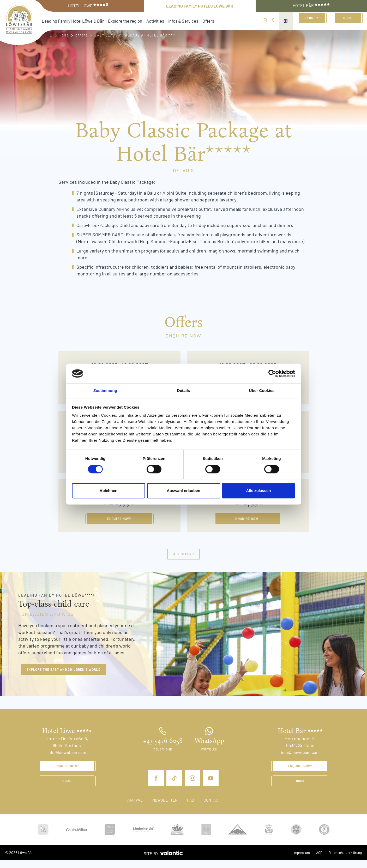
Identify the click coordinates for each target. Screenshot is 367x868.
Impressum (298, 860)
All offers (183, 558)
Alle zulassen (258, 491)
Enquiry (312, 20)
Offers (185, 21)
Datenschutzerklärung (344, 860)
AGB (317, 860)
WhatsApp (209, 746)
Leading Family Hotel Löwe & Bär (68, 21)
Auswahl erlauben (183, 491)
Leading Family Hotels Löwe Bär (200, 6)
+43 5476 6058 (163, 746)
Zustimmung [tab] (105, 390)
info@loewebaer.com (67, 758)
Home (65, 35)
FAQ (192, 808)
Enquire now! (119, 521)
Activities (139, 21)
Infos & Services (163, 21)
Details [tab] (184, 390)
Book (348, 20)
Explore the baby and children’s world (71, 674)
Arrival (132, 808)
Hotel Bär (311, 5)
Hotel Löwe (88, 5)
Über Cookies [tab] (262, 390)
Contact (215, 808)
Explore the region (112, 21)
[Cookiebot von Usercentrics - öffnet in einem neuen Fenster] (272, 373)
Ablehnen (109, 491)
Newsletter (164, 808)
